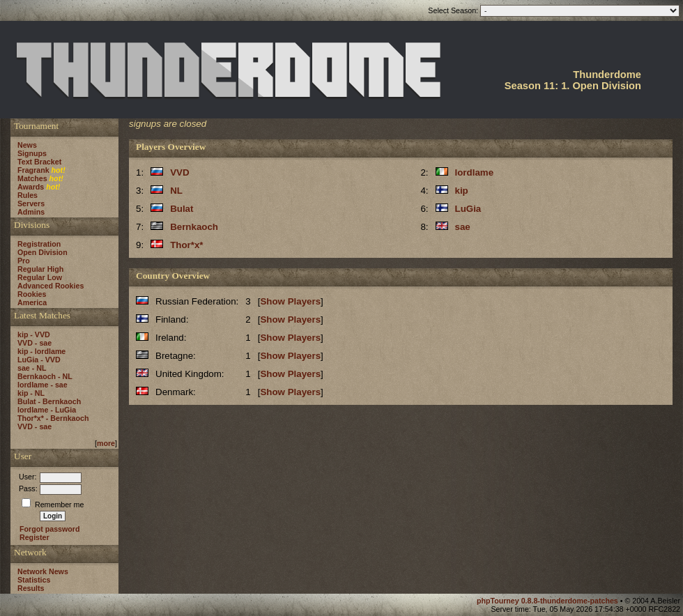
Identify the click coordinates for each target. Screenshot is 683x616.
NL (176, 191)
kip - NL (31, 393)
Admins (31, 212)
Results (31, 588)
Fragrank (33, 170)
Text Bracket (39, 162)
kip (462, 191)
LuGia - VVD (39, 360)
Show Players (290, 301)
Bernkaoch (194, 227)
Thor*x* (186, 245)
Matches (32, 178)
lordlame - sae (43, 385)
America (32, 302)
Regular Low (40, 277)
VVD (179, 172)
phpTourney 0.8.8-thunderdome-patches (548, 601)
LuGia (468, 209)
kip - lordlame (41, 351)
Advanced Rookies (51, 286)
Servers (31, 203)
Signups (32, 153)
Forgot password (49, 529)
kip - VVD (34, 334)
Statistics (34, 580)
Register (34, 537)
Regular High (40, 269)
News (27, 145)
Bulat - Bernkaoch (49, 401)
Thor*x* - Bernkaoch (53, 418)
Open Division (43, 252)
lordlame (475, 172)
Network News (43, 571)
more (106, 443)
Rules (28, 195)
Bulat (182, 209)
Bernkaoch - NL (45, 376)
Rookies (32, 294)
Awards (31, 187)
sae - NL (32, 368)
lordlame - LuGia (47, 410)
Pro (24, 261)
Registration (39, 244)
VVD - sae (34, 343)
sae (463, 227)
